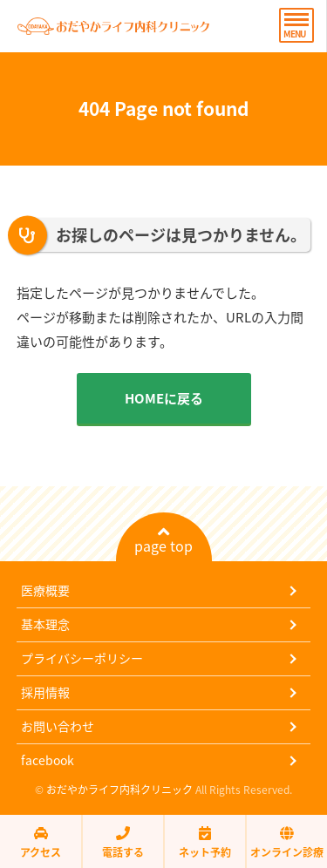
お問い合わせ (58, 726)
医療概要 (45, 590)
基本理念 (45, 624)
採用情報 (45, 692)
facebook (48, 760)
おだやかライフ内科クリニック (119, 790)
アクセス (41, 843)
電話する (123, 843)
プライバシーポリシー (82, 658)
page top (163, 540)
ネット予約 (205, 843)
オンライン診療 (287, 843)
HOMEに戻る (164, 398)
